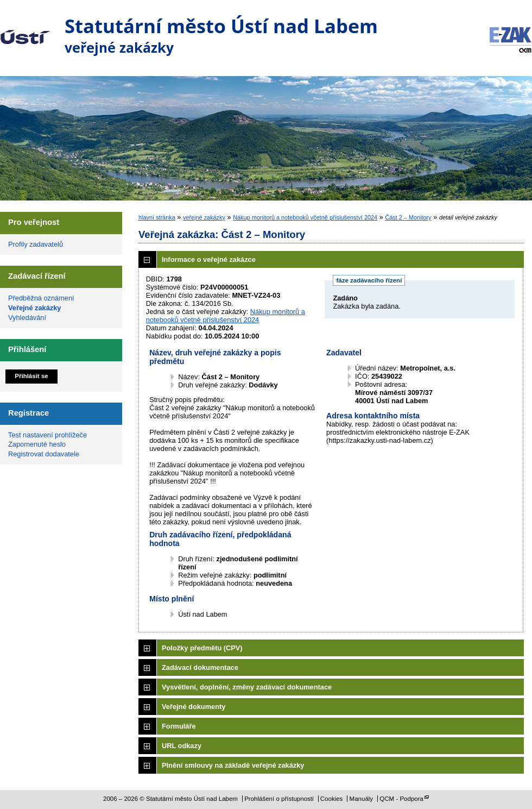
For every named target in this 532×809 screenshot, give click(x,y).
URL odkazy (182, 746)
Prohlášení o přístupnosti (279, 799)
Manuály (362, 799)
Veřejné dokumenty (194, 707)
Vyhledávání (27, 318)
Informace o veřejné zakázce (209, 259)
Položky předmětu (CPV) (202, 648)
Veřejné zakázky (34, 308)
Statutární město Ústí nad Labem (25, 29)
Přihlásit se (31, 376)
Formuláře (179, 726)
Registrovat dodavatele (44, 454)
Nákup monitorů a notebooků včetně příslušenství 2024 (305, 217)
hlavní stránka (157, 217)
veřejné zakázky (204, 217)
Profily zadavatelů (36, 244)
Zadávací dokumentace (200, 667)
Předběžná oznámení (41, 298)
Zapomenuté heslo (37, 444)
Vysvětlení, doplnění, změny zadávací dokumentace (247, 687)
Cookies (332, 799)
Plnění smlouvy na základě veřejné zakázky (233, 765)
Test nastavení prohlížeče (47, 435)
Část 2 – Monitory (408, 217)
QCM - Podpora (401, 799)
